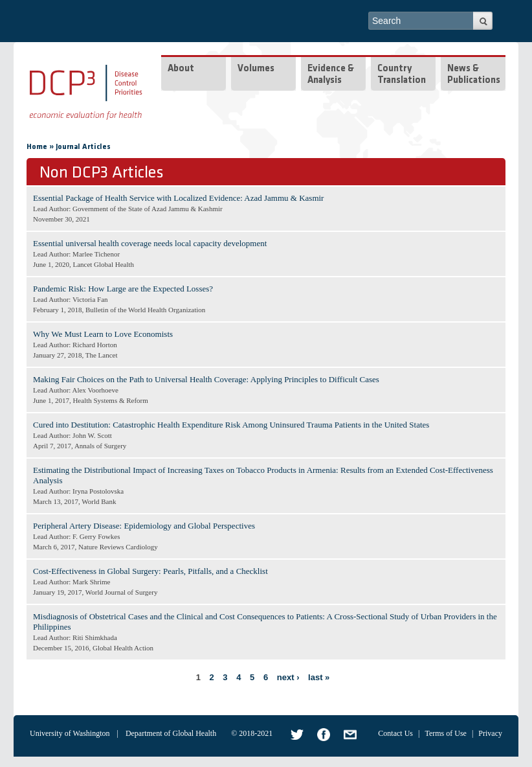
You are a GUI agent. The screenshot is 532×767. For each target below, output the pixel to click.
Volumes (256, 69)
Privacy (490, 733)
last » (319, 677)
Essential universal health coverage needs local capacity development (150, 243)
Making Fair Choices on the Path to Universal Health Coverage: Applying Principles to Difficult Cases (206, 379)
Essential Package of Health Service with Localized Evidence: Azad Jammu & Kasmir (178, 198)
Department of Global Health (171, 733)
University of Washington (70, 733)
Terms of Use (445, 733)
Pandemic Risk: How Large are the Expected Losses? (123, 289)
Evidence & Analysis (331, 75)
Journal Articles (83, 147)
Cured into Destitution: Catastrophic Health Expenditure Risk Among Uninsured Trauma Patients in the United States (231, 425)
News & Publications (474, 75)
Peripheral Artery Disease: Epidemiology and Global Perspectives (144, 526)
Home (37, 147)
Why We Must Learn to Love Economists (103, 334)
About (181, 69)
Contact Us (395, 733)
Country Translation (402, 75)
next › (288, 677)
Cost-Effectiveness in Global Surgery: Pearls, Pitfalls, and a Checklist (150, 571)
